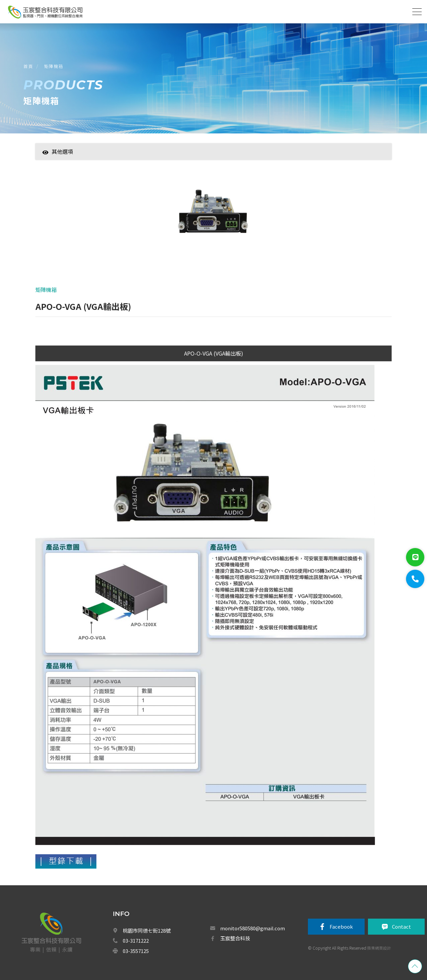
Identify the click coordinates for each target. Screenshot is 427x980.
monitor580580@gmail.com (253, 928)
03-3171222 (136, 940)
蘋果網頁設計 (379, 948)
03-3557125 (136, 951)
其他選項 (58, 151)
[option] (213, 216)
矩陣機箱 (54, 66)
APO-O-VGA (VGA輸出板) (214, 353)
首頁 (28, 66)
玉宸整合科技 (235, 938)
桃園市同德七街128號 (147, 930)
